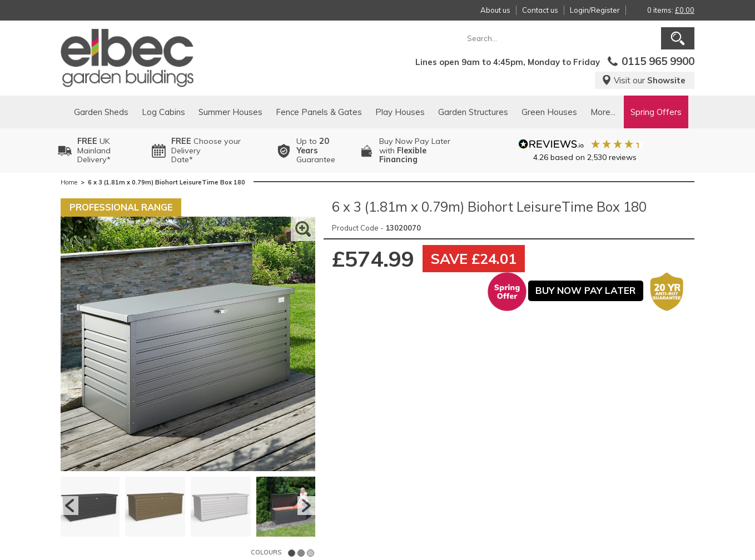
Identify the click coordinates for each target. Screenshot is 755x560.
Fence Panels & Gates (319, 112)
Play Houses (400, 112)
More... (603, 112)
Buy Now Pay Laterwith (415, 151)
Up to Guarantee (316, 151)
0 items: (671, 10)
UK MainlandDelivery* (94, 151)
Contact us (540, 10)
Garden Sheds (101, 112)
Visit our (644, 80)
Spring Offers (656, 112)
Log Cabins (163, 112)
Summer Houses (230, 112)
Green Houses (549, 112)
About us (495, 10)
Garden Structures (473, 112)
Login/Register (595, 10)
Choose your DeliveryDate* (206, 151)
